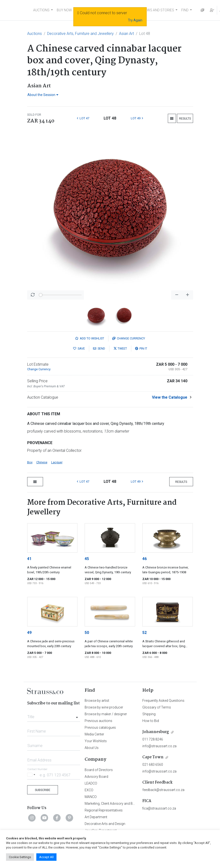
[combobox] (54, 715)
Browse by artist (97, 701)
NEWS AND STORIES (158, 10)
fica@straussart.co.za (159, 808)
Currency (129, 338)
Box (30, 462)
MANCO (91, 797)
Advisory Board (96, 777)
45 (87, 559)
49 (29, 633)
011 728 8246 (153, 739)
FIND (185, 10)
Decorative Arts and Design (105, 824)
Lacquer (57, 462)
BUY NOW (64, 10)
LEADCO (91, 783)
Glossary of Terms (157, 707)
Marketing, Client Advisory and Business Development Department (134, 804)
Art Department (96, 817)
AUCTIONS (41, 10)
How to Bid (151, 721)
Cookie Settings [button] (20, 857)
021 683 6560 (153, 765)
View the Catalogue (170, 397)
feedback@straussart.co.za (163, 790)
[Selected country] (32, 775)
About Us (92, 748)
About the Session (43, 95)
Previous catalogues (100, 728)
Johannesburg (156, 732)
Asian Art (126, 34)
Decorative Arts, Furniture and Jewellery (80, 34)
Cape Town (153, 757)
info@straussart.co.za (159, 746)
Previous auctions (98, 721)
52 (145, 633)
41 (29, 559)
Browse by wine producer (104, 707)
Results (185, 118)
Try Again (135, 20)
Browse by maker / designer (106, 714)
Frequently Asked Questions (163, 701)
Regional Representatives (104, 810)
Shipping (149, 714)
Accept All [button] (46, 857)
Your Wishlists (96, 741)
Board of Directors (99, 770)
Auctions (35, 34)
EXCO (89, 790)
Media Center (94, 734)
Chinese (42, 462)
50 (87, 633)
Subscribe (43, 790)
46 (145, 559)
